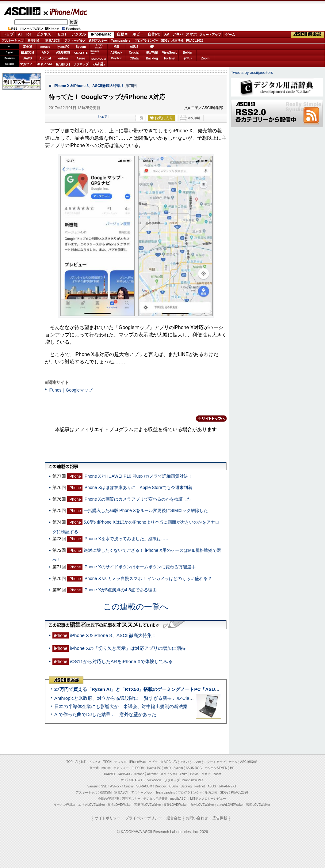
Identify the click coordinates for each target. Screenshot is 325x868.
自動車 (122, 34)
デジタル (78, 34)
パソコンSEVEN (99, 46)
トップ (8, 34)
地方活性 (178, 41)
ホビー (138, 34)
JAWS (27, 58)
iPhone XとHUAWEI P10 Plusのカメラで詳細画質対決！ (138, 476)
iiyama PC (154, 768)
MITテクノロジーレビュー (208, 799)
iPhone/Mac (66, 12)
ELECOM (27, 53)
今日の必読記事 (109, 799)
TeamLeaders (121, 41)
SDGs (165, 41)
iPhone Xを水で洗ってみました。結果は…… (127, 539)
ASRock (116, 53)
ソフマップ (81, 64)
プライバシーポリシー (143, 818)
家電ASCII (53, 41)
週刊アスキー (98, 41)
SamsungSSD (95, 52)
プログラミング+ (146, 41)
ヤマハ (188, 58)
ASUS (134, 47)
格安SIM (33, 41)
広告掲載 (220, 818)
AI (20, 34)
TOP (70, 762)
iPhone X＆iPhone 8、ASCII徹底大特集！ (89, 86)
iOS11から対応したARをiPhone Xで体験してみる (122, 661)
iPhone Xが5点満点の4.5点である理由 (120, 590)
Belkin (187, 53)
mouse (45, 47)
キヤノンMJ (45, 64)
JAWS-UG (124, 774)
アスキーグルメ (75, 41)
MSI (117, 47)
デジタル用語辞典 (155, 799)
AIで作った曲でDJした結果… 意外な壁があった (105, 714)
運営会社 (174, 818)
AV (167, 34)
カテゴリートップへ (208, 419)
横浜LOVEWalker (119, 805)
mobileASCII (179, 799)
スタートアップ (210, 35)
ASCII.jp (22, 11)
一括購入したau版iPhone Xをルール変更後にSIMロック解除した (146, 510)
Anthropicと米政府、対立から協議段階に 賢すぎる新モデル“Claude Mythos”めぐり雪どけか (151, 698)
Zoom (205, 58)
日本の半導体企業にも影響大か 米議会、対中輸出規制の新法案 (121, 706)
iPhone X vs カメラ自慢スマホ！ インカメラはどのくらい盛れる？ (148, 578)
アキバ (178, 34)
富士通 (28, 47)
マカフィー (28, 64)
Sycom (81, 47)
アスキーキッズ (13, 41)
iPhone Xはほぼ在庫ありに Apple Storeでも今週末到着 (138, 487)
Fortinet (170, 58)
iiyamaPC (63, 47)
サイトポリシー (108, 818)
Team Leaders (165, 792)
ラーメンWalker (65, 805)
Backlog (152, 58)
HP (152, 47)
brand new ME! (193, 780)
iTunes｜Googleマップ (71, 390)
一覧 (140, 118)
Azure (81, 58)
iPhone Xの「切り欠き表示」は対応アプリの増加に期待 (128, 648)
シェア (103, 116)
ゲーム (230, 35)
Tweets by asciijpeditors (252, 72)
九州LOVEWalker (202, 805)
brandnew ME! (99, 64)
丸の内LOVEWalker (230, 805)
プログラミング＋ (190, 792)
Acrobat (45, 58)
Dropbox (117, 58)
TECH (61, 34)
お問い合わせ (197, 818)
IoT (29, 34)
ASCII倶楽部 (308, 35)
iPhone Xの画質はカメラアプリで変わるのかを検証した (138, 499)
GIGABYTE (81, 53)
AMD (45, 53)
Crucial (134, 53)
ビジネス (44, 34)
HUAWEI (152, 53)
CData (134, 58)
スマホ (191, 34)
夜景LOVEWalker (176, 805)
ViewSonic (170, 53)
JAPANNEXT (63, 64)
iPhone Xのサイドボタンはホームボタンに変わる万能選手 (140, 567)
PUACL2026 (195, 41)
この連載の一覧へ (136, 607)
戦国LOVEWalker (258, 805)
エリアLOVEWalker (92, 805)
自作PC (154, 34)
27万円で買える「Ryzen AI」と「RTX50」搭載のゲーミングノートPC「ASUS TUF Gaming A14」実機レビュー (171, 689)
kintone (63, 58)
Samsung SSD (97, 786)
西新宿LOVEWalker (148, 805)
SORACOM (144, 786)
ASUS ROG (63, 53)
